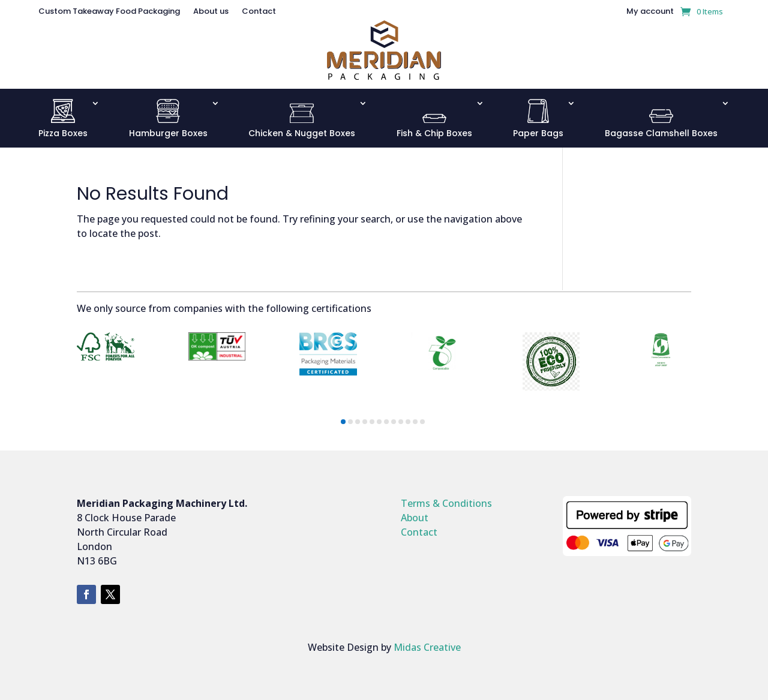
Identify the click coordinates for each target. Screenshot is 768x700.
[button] (343, 422)
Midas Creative (427, 647)
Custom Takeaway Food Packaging (109, 12)
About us (211, 12)
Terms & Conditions (446, 503)
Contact (259, 12)
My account (650, 12)
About (415, 518)
